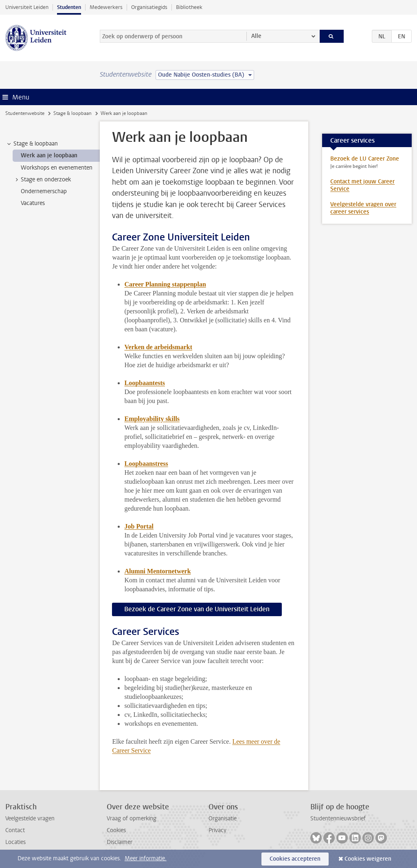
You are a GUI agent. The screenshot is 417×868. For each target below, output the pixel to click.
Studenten (69, 7)
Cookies (116, 830)
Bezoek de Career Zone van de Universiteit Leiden (197, 609)
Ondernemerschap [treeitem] (44, 191)
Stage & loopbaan (72, 113)
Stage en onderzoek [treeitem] (42, 180)
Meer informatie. (146, 858)
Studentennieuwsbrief (338, 818)
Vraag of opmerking (132, 818)
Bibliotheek (189, 7)
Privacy (217, 830)
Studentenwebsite (25, 113)
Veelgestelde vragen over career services (363, 208)
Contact (15, 830)
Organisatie (223, 818)
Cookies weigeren (368, 859)
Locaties (15, 842)
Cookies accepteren (295, 859)
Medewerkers (106, 7)
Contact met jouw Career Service (362, 185)
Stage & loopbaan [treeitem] (32, 144)
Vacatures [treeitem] (33, 203)
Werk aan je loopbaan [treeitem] (49, 155)
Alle (256, 36)
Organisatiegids (149, 7)
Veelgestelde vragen (30, 818)
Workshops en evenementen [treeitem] (57, 168)
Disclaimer (120, 842)
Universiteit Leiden (27, 7)
